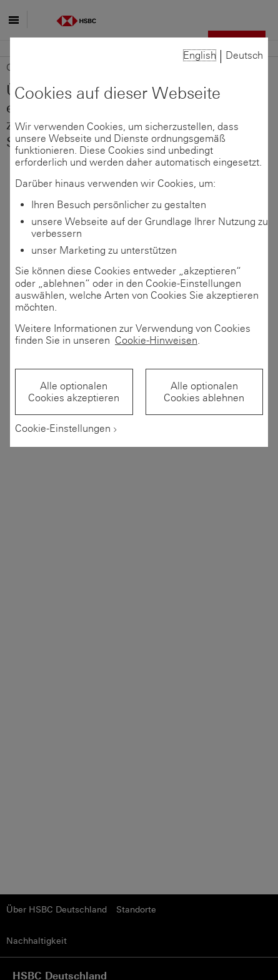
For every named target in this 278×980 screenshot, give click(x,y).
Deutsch (244, 55)
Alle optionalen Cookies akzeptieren (74, 392)
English (200, 55)
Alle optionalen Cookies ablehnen (204, 392)
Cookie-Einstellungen (63, 428)
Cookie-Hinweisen (156, 340)
